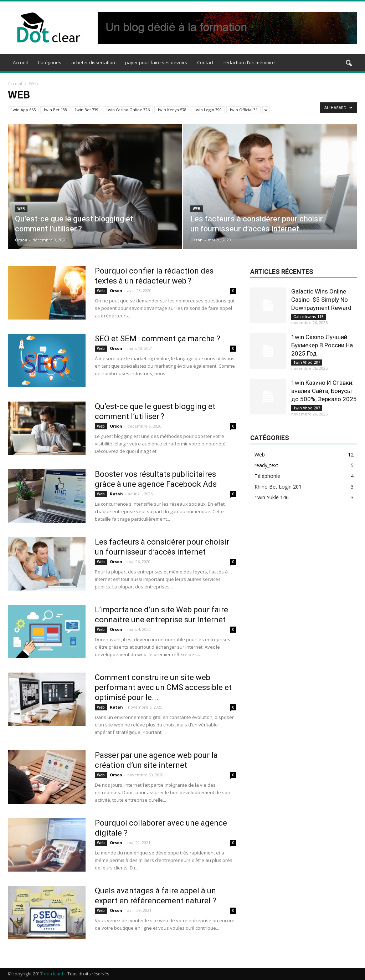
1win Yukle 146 (272, 497)
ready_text (266, 465)
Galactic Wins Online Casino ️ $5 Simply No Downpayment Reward (321, 300)
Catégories (50, 62)
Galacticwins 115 (309, 317)
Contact (205, 62)
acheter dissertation (93, 62)
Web (21, 209)
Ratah (116, 494)
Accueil (20, 62)
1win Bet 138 (55, 110)
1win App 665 (23, 110)
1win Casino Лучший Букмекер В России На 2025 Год (322, 345)
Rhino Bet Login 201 (278, 487)
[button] (349, 63)
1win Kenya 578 (172, 110)
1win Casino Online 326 (128, 110)
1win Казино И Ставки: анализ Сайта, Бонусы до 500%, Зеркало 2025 (324, 391)
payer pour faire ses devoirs (156, 62)
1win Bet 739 (86, 110)
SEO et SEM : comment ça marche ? (158, 339)
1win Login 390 (208, 110)
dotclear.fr (55, 974)
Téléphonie (267, 476)
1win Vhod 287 (307, 362)
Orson (21, 240)
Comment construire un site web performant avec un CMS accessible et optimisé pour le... (163, 687)
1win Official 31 (243, 110)
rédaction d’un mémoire (249, 62)
